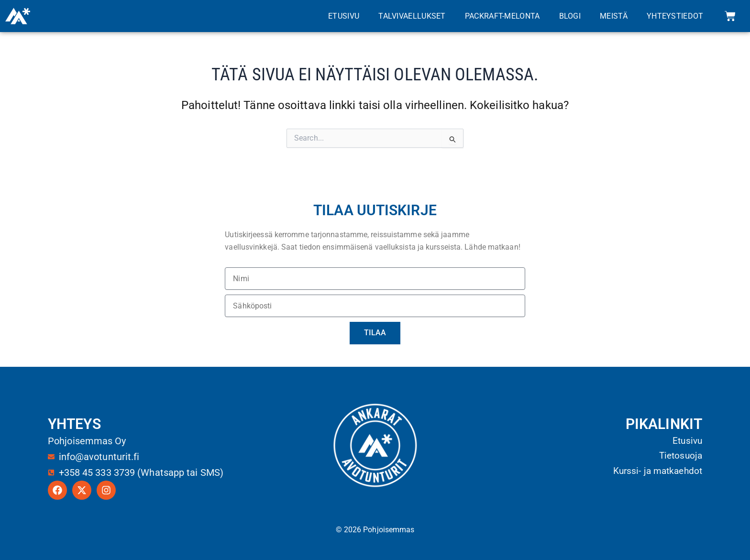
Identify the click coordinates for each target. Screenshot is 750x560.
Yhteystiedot (675, 16)
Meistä (614, 16)
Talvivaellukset (412, 16)
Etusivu (344, 16)
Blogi (570, 16)
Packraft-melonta (502, 16)
